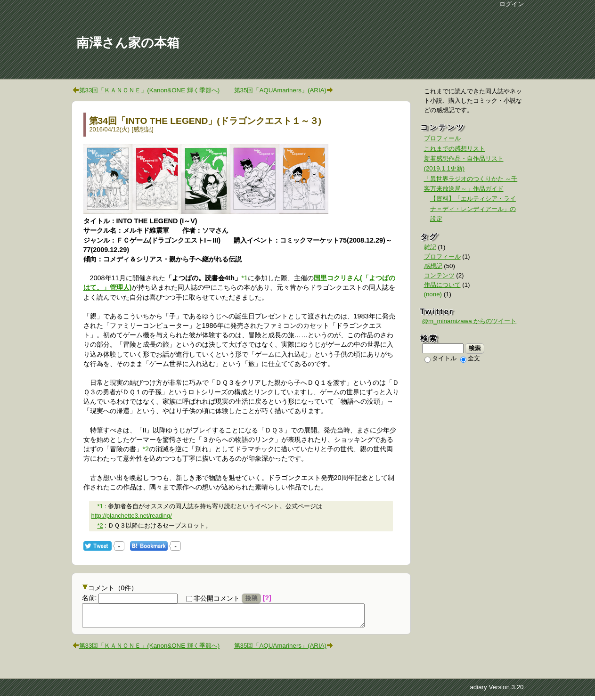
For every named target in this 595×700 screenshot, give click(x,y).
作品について (442, 285)
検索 (475, 348)
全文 (470, 358)
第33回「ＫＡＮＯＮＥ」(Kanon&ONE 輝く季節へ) (150, 90)
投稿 (251, 598)
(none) (433, 294)
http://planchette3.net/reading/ (131, 516)
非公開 (213, 598)
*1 (245, 278)
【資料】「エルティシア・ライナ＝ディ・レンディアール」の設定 (473, 209)
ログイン (512, 4)
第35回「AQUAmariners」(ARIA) (280, 90)
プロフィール (442, 138)
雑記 (430, 247)
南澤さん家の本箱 (128, 43)
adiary (478, 691)
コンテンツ (439, 275)
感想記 (143, 129)
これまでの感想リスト (455, 149)
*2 (146, 449)
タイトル (440, 358)
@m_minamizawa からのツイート (469, 321)
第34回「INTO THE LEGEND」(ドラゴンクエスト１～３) (205, 121)
